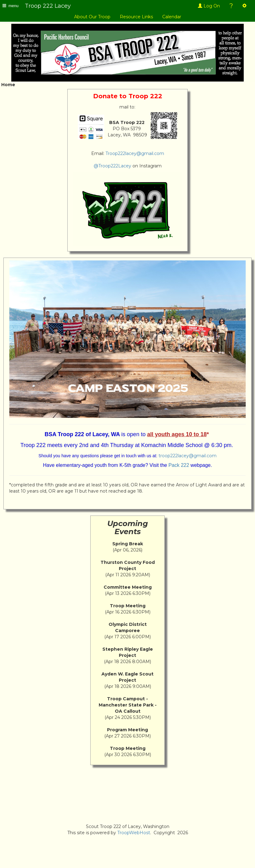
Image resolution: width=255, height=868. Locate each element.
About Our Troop (92, 17)
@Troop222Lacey (112, 166)
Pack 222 (179, 465)
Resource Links (136, 17)
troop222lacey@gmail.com (188, 456)
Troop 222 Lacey (48, 6)
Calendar (172, 17)
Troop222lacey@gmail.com (135, 153)
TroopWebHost (134, 833)
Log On (209, 6)
